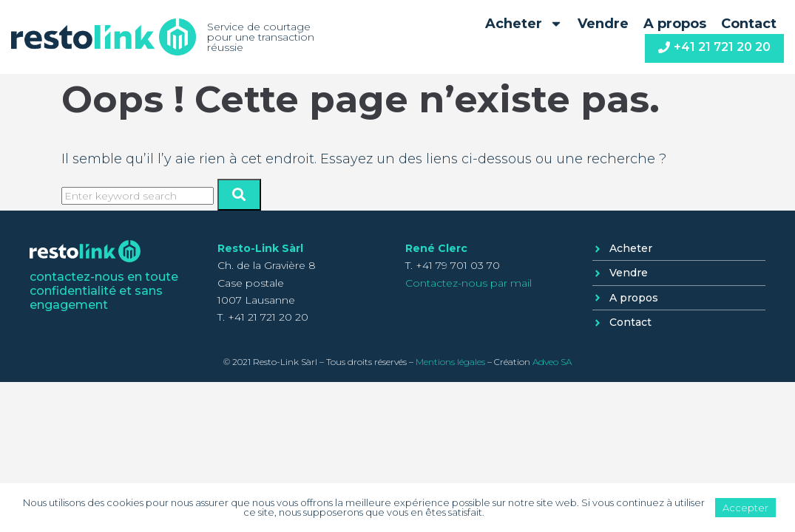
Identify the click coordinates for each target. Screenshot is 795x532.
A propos (675, 24)
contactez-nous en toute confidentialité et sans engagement (104, 291)
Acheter (524, 24)
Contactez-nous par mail (468, 283)
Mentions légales (450, 362)
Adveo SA (552, 362)
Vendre (603, 24)
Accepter (745, 508)
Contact (749, 24)
